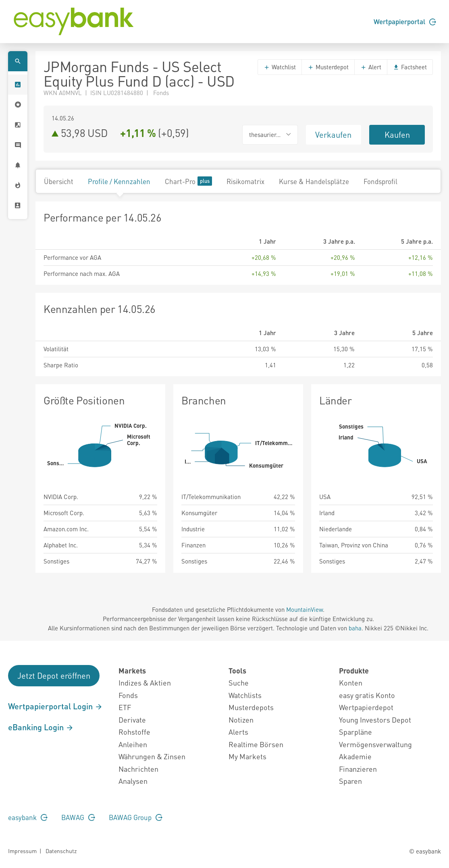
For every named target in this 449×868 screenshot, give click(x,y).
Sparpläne (355, 732)
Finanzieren (358, 769)
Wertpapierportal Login (55, 706)
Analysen (133, 781)
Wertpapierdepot (366, 707)
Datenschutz (61, 851)
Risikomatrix (245, 181)
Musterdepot (328, 67)
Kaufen (397, 135)
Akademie (355, 756)
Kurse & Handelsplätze (314, 181)
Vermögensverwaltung (375, 744)
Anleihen (133, 744)
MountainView (305, 609)
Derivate (132, 720)
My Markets (247, 756)
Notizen (241, 720)
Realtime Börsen (256, 744)
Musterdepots (251, 707)
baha (355, 628)
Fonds (128, 695)
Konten (351, 683)
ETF (125, 707)
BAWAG (78, 817)
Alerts (238, 732)
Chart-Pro (188, 181)
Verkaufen (333, 135)
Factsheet (410, 67)
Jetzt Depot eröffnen (54, 675)
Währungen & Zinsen (152, 756)
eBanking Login (41, 727)
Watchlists (245, 695)
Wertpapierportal (405, 21)
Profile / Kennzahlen (119, 181)
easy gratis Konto (367, 695)
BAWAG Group (136, 817)
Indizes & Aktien (145, 683)
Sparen (350, 781)
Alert (371, 67)
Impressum (22, 851)
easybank (28, 817)
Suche (239, 683)
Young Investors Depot (375, 720)
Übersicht (59, 181)
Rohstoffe (134, 732)
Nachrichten (138, 769)
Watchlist (280, 67)
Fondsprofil (380, 181)
